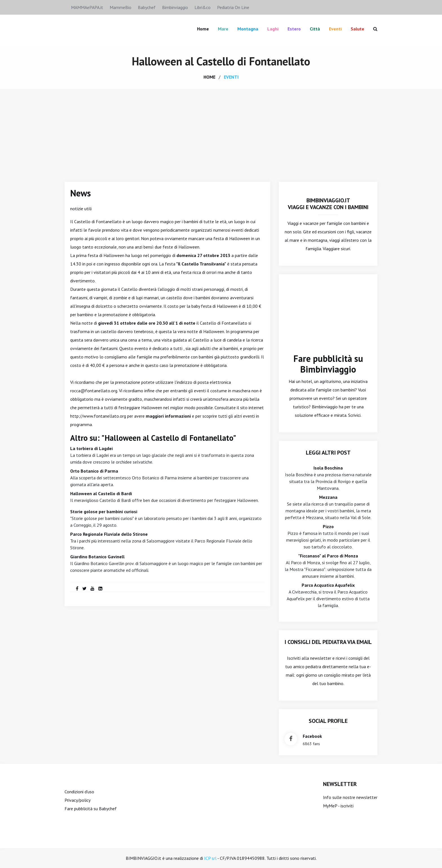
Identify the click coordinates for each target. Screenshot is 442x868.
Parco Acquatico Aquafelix (328, 585)
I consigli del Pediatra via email (328, 642)
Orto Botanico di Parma (94, 471)
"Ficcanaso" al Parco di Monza (328, 556)
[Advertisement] (221, 131)
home (209, 77)
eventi (231, 77)
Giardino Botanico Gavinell (97, 557)
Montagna (248, 29)
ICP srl (210, 858)
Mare (223, 29)
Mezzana (328, 497)
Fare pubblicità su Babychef (91, 809)
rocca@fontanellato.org (94, 391)
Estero (294, 29)
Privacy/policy (78, 800)
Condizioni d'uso (79, 792)
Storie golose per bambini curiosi (104, 511)
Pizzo (328, 526)
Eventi (335, 29)
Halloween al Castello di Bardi (101, 493)
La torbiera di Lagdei (91, 448)
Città (315, 29)
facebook (312, 736)
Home (203, 29)
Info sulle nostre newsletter (350, 797)
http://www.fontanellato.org (98, 416)
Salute (357, 29)
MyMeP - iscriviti (338, 806)
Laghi (273, 29)
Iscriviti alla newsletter (309, 658)
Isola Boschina (328, 468)
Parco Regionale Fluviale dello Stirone (109, 534)
